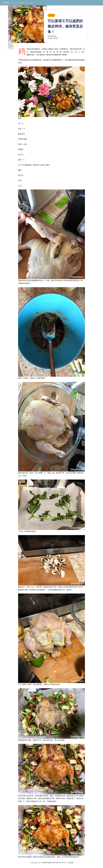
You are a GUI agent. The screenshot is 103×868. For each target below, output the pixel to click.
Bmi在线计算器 (20, 3)
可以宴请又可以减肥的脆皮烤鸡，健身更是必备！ (65, 26)
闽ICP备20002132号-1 (60, 863)
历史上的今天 (30, 3)
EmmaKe (54, 36)
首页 (13, 3)
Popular (51, 15)
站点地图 (71, 863)
